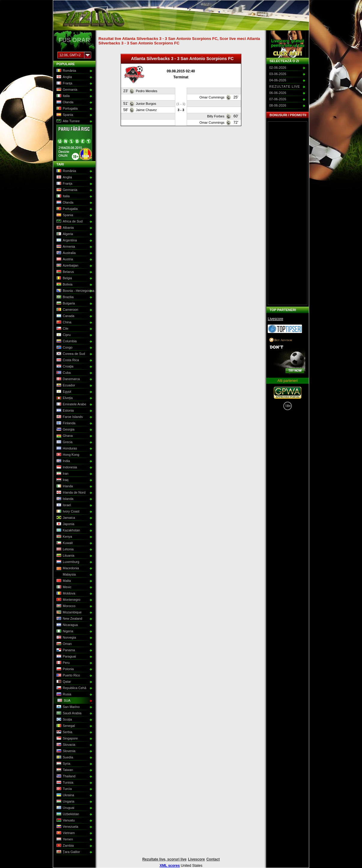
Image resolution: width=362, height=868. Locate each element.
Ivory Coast (67, 512)
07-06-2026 (278, 99)
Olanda (64, 102)
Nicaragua (66, 625)
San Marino (67, 707)
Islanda (64, 499)
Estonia (65, 411)
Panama (65, 650)
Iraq (62, 480)
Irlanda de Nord (70, 493)
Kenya (64, 537)
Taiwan (64, 770)
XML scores (170, 866)
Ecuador (65, 386)
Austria (64, 259)
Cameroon (67, 310)
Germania (66, 90)
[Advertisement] (288, 213)
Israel (63, 505)
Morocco (65, 606)
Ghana (64, 436)
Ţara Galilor (68, 852)
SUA (63, 701)
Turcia (63, 789)
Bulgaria (65, 304)
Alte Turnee (67, 121)
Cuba (63, 373)
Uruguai (65, 808)
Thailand (65, 776)
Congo (64, 348)
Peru (62, 663)
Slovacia (65, 745)
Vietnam (65, 833)
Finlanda (65, 423)
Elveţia (64, 398)
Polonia (65, 669)
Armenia (65, 247)
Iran (62, 474)
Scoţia (64, 720)
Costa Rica (67, 360)
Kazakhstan (68, 531)
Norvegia (66, 638)
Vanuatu (65, 821)
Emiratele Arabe (71, 404)
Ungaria (65, 802)
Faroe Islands (69, 417)
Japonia (65, 524)
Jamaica (65, 518)
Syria (63, 764)
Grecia (64, 442)
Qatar (63, 682)
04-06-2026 (278, 80)
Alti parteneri (287, 381)
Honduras (66, 449)
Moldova (65, 594)
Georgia (65, 430)
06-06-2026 (278, 93)
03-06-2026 (278, 74)
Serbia (64, 732)
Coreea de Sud (70, 354)
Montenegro (68, 600)
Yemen (64, 839)
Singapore (66, 739)
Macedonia (67, 568)
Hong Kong (67, 455)
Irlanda (64, 486)
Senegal (65, 726)
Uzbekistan (67, 814)
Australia (65, 253)
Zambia (65, 846)
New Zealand (69, 619)
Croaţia (64, 367)
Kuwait (64, 543)
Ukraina (65, 795)
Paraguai (66, 657)
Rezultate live (285, 86)
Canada (65, 316)
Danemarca (68, 379)
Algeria (64, 234)
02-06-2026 (278, 68)
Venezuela (67, 827)
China (63, 322)
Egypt (63, 392)
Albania (65, 228)
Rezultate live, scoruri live (164, 859)
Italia (62, 96)
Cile (62, 329)
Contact (213, 859)
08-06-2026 (278, 105)
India (63, 461)
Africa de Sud (69, 222)
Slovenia (65, 751)
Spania (64, 115)
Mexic (63, 587)
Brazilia (64, 297)
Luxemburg (67, 562)
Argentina (66, 240)
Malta (63, 581)
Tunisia (64, 783)
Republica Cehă (71, 688)
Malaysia (65, 575)
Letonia (64, 549)
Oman (63, 644)
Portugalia (66, 109)
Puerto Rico (68, 676)
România (66, 71)
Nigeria (64, 631)
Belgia (64, 278)
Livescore (275, 319)
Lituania (65, 556)
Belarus (65, 272)
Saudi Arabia (68, 713)
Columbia (66, 341)
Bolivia (64, 285)
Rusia (63, 694)
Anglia (64, 77)
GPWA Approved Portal (288, 393)
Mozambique (68, 612)
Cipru (63, 335)
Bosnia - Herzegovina (74, 291)
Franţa (64, 83)
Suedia (64, 758)
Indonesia (66, 467)
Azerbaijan (67, 266)
